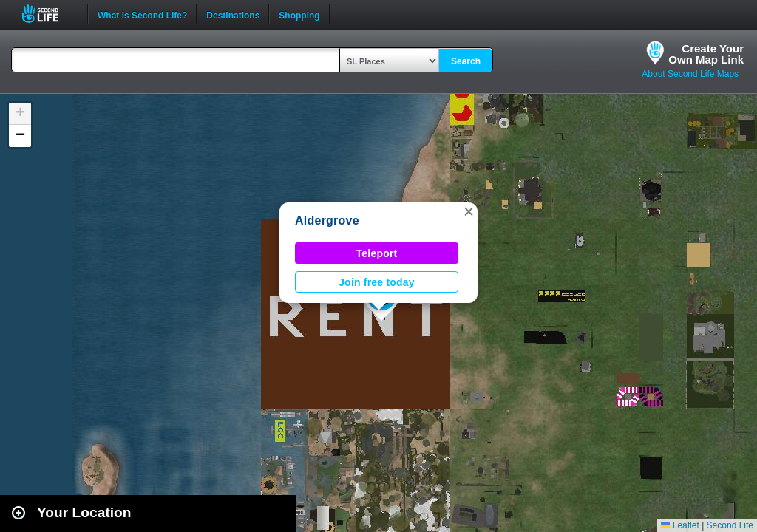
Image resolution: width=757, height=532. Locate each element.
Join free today (377, 282)
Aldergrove (327, 221)
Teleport (377, 253)
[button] (469, 211)
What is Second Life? (142, 14)
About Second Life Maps (690, 74)
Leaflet (680, 525)
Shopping (299, 14)
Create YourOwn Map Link (706, 54)
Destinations (233, 14)
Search (466, 61)
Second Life (48, 14)
